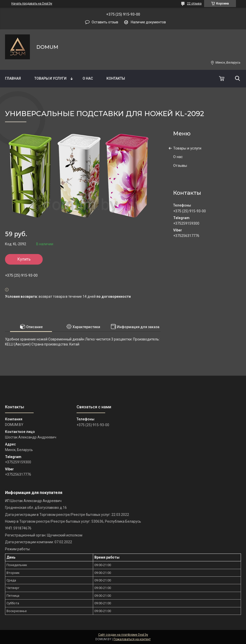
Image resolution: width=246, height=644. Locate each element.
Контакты (116, 78)
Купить (24, 259)
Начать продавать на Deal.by (32, 4)
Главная (13, 78)
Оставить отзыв (105, 22)
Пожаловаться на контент (132, 639)
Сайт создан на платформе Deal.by (123, 635)
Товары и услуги (50, 78)
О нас (88, 78)
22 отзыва (194, 4)
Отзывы (180, 166)
